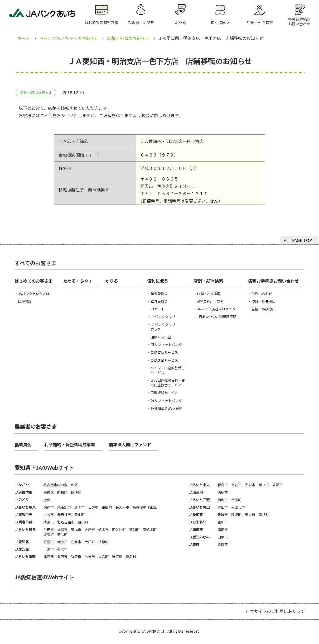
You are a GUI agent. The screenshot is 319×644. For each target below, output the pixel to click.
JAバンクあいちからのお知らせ (68, 38)
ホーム (23, 38)
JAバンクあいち (42, 15)
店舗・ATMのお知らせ (128, 38)
